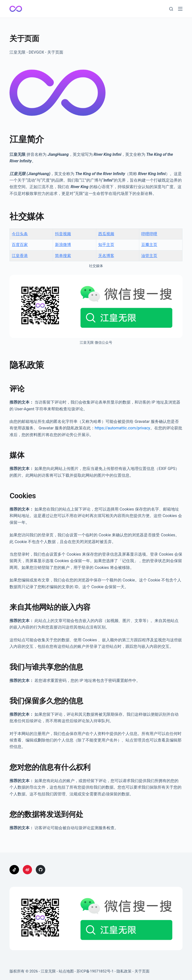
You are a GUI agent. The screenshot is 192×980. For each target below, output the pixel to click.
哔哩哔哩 (149, 234)
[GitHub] (40, 870)
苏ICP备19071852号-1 (95, 971)
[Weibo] (27, 870)
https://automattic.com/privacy (122, 428)
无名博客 (106, 256)
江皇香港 (20, 256)
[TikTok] (14, 870)
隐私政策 (124, 971)
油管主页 (149, 256)
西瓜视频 (106, 234)
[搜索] (171, 9)
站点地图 (66, 971)
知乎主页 (106, 245)
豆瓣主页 (149, 245)
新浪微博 (63, 245)
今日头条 (20, 234)
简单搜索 (63, 256)
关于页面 (142, 971)
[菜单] (180, 9)
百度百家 (20, 245)
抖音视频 (63, 234)
